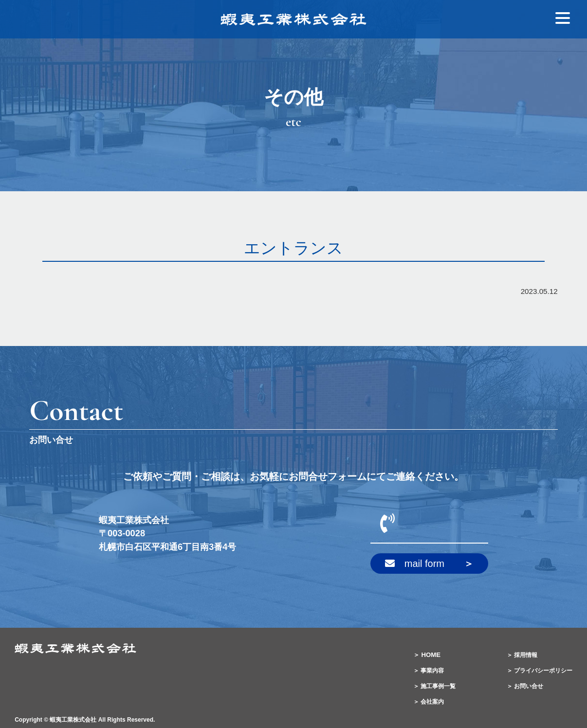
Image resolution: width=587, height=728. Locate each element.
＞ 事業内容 (429, 671)
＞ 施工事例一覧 (434, 686)
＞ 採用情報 (522, 655)
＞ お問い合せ (525, 686)
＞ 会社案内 (429, 702)
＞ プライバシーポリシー (540, 671)
